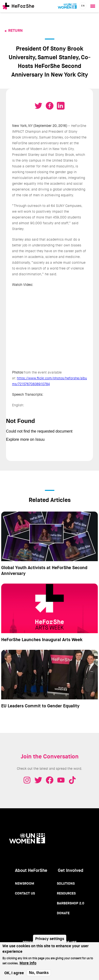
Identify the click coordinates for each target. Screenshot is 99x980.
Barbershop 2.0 (71, 903)
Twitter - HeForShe (38, 780)
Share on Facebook (50, 106)
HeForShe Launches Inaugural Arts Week (42, 640)
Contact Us (25, 893)
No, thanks (39, 973)
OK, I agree (14, 973)
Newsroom (25, 883)
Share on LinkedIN (61, 106)
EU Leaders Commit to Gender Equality (40, 706)
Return (15, 30)
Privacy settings (50, 939)
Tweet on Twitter (39, 106)
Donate (63, 913)
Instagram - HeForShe (27, 780)
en (83, 6)
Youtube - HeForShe (61, 780)
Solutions (66, 883)
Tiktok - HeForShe (72, 780)
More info (28, 963)
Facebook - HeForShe (50, 780)
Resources (66, 893)
